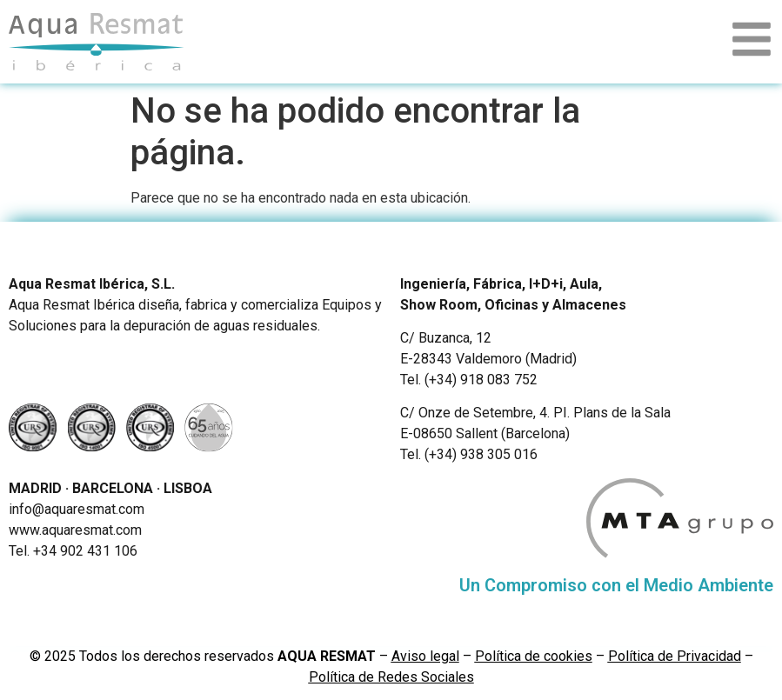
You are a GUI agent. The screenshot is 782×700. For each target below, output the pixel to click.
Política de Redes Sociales (391, 677)
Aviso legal (425, 656)
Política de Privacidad (675, 656)
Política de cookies (534, 656)
